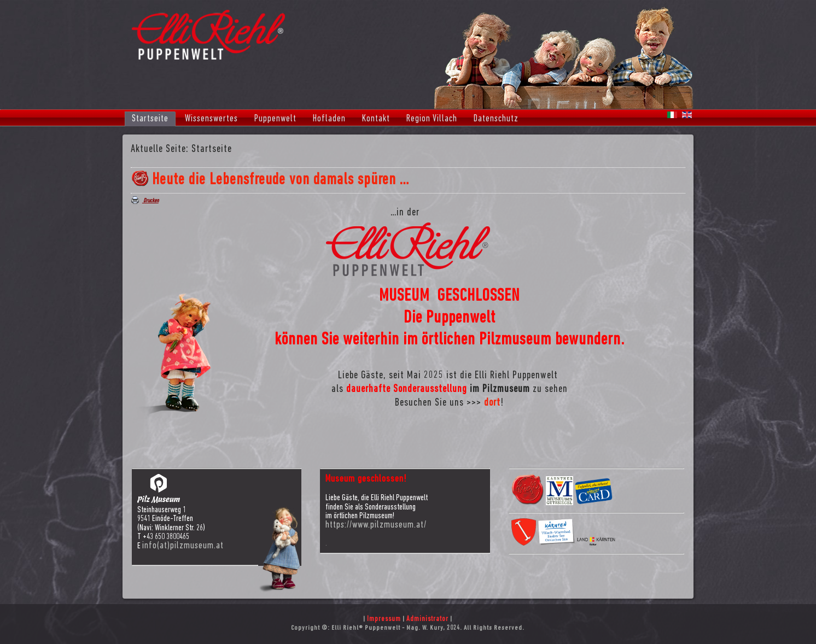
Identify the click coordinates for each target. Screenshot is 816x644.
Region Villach (432, 119)
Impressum (384, 619)
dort (492, 403)
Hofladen (329, 119)
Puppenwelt (275, 119)
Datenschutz (496, 119)
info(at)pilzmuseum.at (183, 546)
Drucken (145, 201)
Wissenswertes (211, 119)
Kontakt (376, 119)
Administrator (427, 619)
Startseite (150, 119)
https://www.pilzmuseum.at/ (376, 525)
